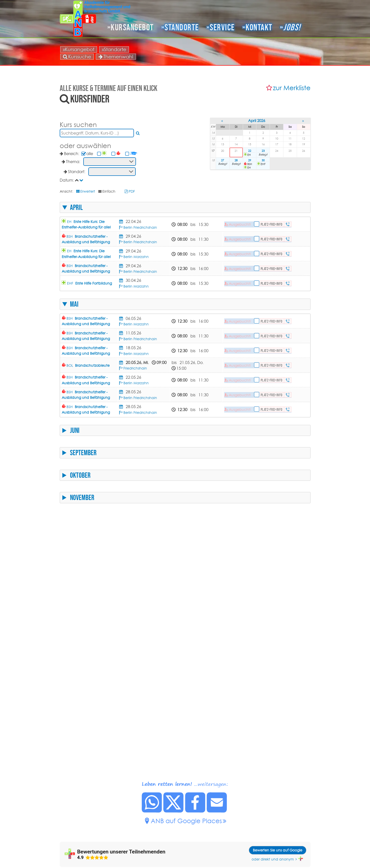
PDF (132, 191)
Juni (75, 430)
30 (263, 160)
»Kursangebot (79, 49)
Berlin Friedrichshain (140, 227)
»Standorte (114, 49)
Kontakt (259, 27)
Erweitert (88, 191)
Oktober (80, 475)
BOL (88, 365)
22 (250, 151)
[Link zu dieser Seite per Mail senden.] (217, 811)
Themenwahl (116, 57)
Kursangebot (132, 27)
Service (222, 27)
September (83, 453)
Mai (74, 304)
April (76, 207)
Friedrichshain (135, 368)
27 (223, 160)
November (82, 498)
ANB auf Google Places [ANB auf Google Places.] (186, 821)
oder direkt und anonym (273, 859)
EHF (89, 283)
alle (90, 154)
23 (263, 151)
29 (250, 160)
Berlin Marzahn (136, 257)
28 (236, 160)
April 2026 (257, 121)
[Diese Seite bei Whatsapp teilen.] (152, 811)
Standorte (182, 27)
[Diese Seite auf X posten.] (174, 811)
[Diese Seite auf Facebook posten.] (195, 811)
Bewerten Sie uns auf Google (278, 850)
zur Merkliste (292, 88)
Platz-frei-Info (272, 224)
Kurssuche (77, 57)
